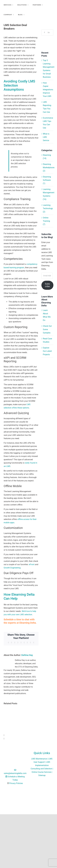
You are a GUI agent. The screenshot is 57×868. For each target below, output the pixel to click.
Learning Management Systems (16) (47, 194)
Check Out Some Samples (47, 329)
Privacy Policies (16, 783)
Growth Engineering (12, 568)
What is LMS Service (46, 137)
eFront (32, 564)
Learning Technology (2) (47, 208)
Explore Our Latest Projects (47, 351)
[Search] (44, 32)
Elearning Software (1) (47, 180)
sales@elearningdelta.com (15, 773)
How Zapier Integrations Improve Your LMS (48, 90)
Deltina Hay (27, 655)
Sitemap (42, 775)
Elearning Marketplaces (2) (47, 168)
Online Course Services (41, 772)
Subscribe (47, 285)
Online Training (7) (46, 221)
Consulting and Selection (41, 769)
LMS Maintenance (39, 759)
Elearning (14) (47, 157)
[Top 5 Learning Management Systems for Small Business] (21, 709)
